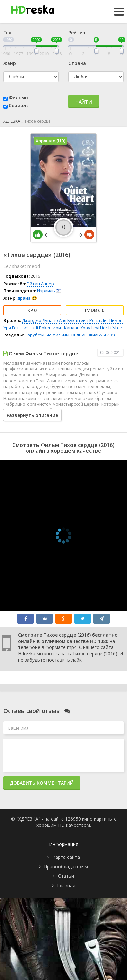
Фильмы (19, 98)
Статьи (66, 876)
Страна (77, 63)
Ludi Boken (41, 328)
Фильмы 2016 (102, 335)
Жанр (10, 63)
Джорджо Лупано (40, 320)
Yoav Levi (90, 328)
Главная (66, 885)
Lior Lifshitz (111, 328)
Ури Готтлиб (16, 328)
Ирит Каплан (66, 328)
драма (24, 298)
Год (8, 33)
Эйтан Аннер (40, 284)
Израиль (46, 291)
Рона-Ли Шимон (106, 320)
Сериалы (19, 105)
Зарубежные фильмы (47, 335)
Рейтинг (78, 33)
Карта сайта (66, 857)
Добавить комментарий (42, 783)
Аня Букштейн (74, 320)
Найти (84, 102)
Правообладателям (66, 866)
